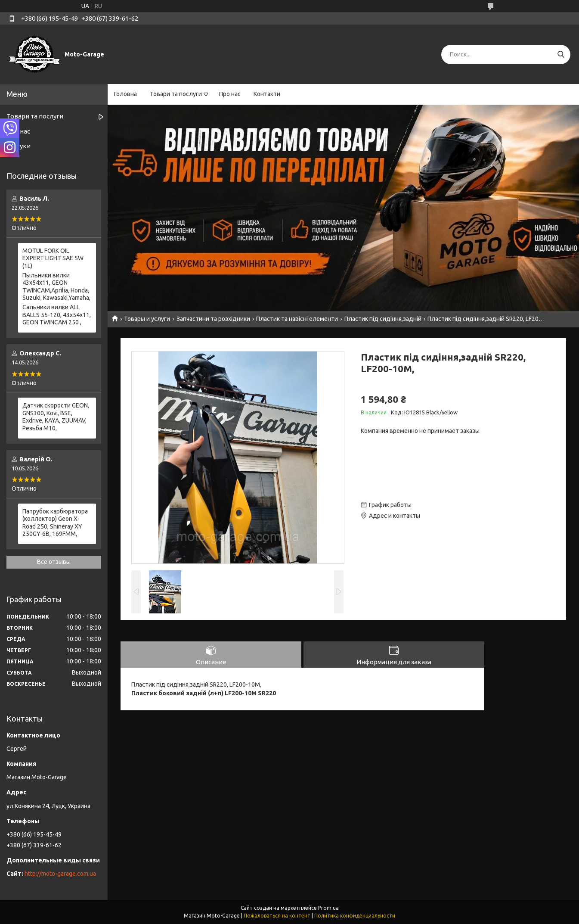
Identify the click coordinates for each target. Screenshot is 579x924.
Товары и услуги (147, 319)
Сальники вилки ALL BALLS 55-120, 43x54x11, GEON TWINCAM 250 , (57, 315)
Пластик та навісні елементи (297, 319)
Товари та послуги (176, 94)
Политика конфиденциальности (355, 916)
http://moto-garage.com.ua (60, 874)
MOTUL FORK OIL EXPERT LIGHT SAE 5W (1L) (53, 258)
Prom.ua (328, 908)
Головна (125, 94)
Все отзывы (54, 562)
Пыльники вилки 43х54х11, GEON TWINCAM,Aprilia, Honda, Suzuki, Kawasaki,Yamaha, (56, 287)
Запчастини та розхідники (213, 319)
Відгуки (19, 146)
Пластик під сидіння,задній (383, 319)
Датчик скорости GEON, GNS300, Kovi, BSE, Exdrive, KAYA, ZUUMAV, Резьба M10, (56, 417)
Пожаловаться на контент (277, 916)
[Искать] (561, 54)
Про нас (230, 94)
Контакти (267, 94)
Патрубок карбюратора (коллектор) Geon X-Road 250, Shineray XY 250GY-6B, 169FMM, (55, 523)
